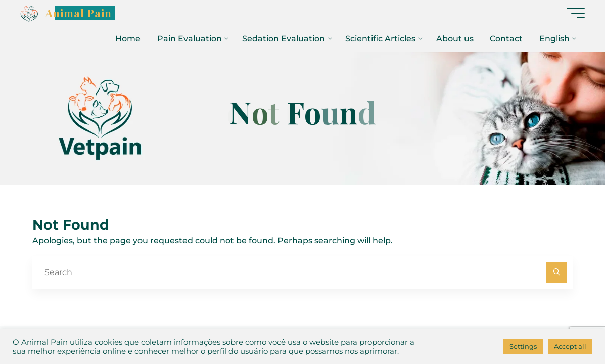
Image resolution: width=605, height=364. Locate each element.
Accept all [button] (570, 346)
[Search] (556, 272)
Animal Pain (79, 13)
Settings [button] (523, 346)
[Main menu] (576, 13)
